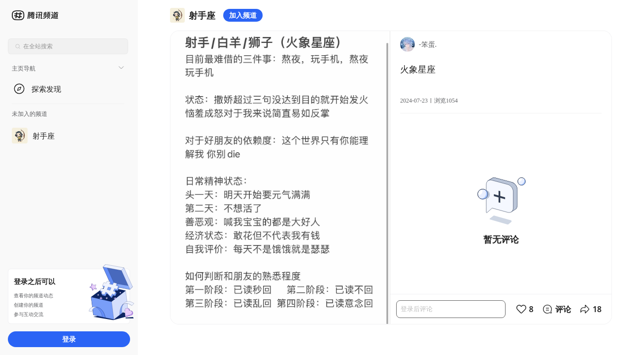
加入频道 (243, 15)
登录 (69, 339)
